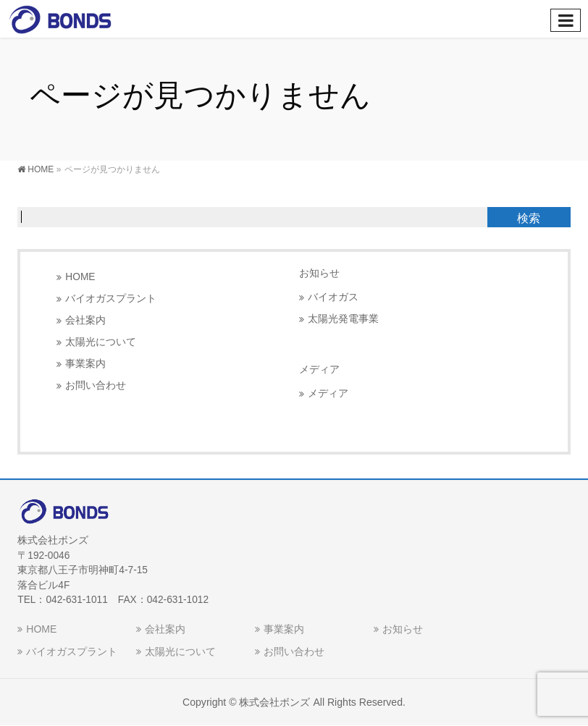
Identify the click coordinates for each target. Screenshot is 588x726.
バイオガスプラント (111, 299)
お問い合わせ (96, 385)
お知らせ (319, 273)
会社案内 (85, 320)
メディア (328, 393)
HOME (80, 277)
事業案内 (85, 364)
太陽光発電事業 (343, 319)
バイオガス (333, 297)
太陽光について (101, 342)
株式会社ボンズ (274, 702)
